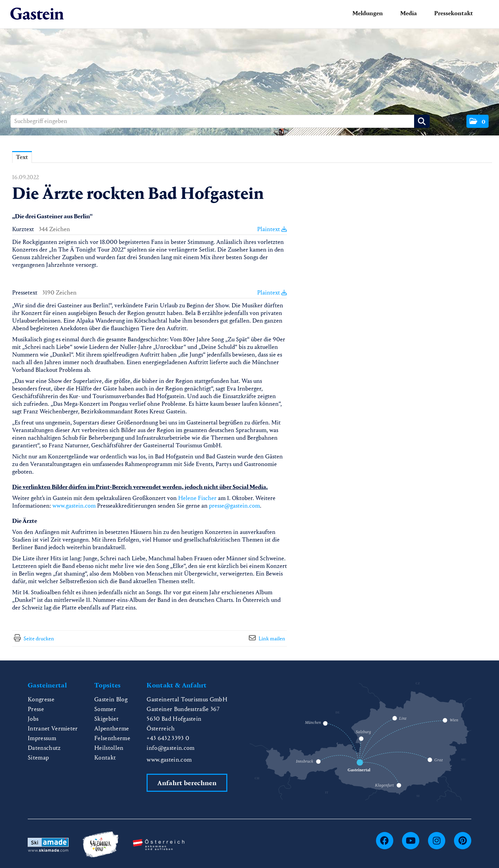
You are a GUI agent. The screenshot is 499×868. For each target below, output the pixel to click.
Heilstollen (109, 748)
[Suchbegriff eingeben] (220, 121)
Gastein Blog (111, 699)
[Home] (37, 14)
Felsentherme (112, 738)
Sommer (105, 709)
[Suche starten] (422, 121)
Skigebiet (106, 719)
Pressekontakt (454, 13)
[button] (478, 121)
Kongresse (41, 699)
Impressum (42, 738)
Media (409, 13)
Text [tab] (22, 157)
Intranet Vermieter (53, 729)
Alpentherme (112, 729)
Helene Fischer (197, 498)
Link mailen (272, 638)
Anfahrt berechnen (187, 783)
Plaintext (272, 229)
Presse (36, 709)
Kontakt (105, 758)
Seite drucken (39, 638)
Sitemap (38, 758)
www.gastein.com (74, 506)
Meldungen (368, 13)
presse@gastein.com (234, 506)
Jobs (33, 719)
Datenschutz (44, 748)
